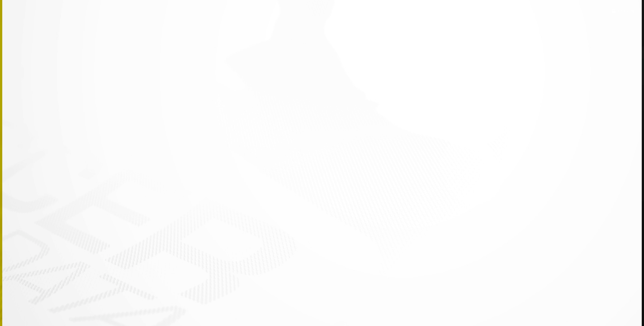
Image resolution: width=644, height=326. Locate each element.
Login (622, 11)
